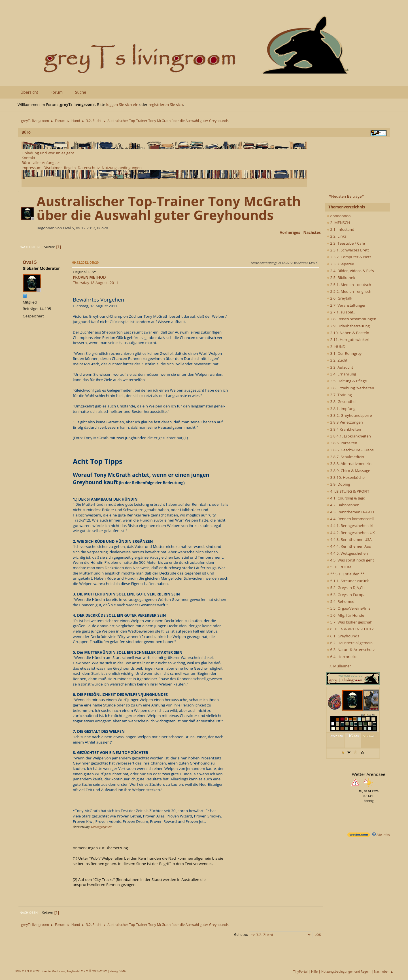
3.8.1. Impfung (341, 409)
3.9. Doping (339, 484)
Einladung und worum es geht (48, 153)
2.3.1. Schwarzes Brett (348, 250)
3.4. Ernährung (342, 374)
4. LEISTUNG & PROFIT (348, 491)
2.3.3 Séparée (341, 264)
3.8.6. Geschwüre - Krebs (350, 450)
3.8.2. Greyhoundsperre (349, 415)
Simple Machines (53, 971)
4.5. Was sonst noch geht (350, 560)
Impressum (31, 168)
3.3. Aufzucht (340, 367)
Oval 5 (30, 262)
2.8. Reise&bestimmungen (352, 319)
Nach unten (30, 247)
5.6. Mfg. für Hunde (346, 615)
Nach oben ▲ (384, 971)
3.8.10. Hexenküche (346, 477)
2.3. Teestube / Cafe (346, 243)
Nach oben (29, 912)
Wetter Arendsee (369, 774)
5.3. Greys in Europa (346, 595)
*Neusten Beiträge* (346, 196)
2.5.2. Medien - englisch (349, 291)
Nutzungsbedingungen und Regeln (346, 971)
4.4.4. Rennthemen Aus (349, 546)
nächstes (312, 232)
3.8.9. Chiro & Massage (349, 471)
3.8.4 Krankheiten (344, 429)
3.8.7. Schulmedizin (346, 457)
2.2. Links (337, 236)
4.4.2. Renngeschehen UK (351, 533)
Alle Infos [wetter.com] (381, 835)
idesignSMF (118, 971)
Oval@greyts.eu (101, 827)
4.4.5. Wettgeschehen (348, 553)
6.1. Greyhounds (343, 636)
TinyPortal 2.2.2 (77, 971)
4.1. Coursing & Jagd (346, 498)
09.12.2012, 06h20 (85, 262)
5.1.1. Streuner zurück (348, 581)
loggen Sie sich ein (122, 104)
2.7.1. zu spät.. (341, 312)
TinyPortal (300, 971)
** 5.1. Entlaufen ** (346, 574)
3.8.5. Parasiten (342, 443)
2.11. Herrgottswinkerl (348, 340)
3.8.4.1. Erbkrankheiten (349, 436)
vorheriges (290, 232)
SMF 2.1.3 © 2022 (27, 971)
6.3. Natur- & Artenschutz (351, 650)
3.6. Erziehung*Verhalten (350, 388)
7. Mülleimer (340, 666)
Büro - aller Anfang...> (41, 163)
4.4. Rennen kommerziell (350, 519)
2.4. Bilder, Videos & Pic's (350, 271)
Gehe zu (241, 935)
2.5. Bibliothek (341, 277)
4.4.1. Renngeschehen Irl (350, 526)
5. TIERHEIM (339, 567)
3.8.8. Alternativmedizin (349, 464)
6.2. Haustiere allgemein (350, 643)
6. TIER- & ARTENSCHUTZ (350, 629)
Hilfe (314, 971)
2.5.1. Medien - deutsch (349, 285)
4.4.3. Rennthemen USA (349, 539)
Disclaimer (53, 168)
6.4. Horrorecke (342, 657)
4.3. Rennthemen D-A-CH (350, 512)
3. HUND (336, 347)
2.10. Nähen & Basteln (348, 333)
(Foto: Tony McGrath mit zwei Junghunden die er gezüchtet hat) (128, 438)
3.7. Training (339, 395)
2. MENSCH (338, 223)
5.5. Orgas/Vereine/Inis (349, 608)
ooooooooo (339, 216)
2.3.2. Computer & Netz (349, 257)
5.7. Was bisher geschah (350, 622)
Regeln (70, 168)
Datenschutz (89, 168)
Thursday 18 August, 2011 (95, 280)
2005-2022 (100, 971)
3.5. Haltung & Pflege (347, 381)
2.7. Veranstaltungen (347, 305)
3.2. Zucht (337, 360)
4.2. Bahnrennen (343, 505)
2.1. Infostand (341, 229)
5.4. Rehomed (341, 601)
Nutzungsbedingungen (122, 168)
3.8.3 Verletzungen (345, 422)
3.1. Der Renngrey (344, 353)
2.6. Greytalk (340, 298)
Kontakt (28, 158)
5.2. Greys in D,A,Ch (346, 588)
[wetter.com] (359, 836)
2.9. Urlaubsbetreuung (348, 326)
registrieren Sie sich (166, 104)
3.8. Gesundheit (342, 402)
